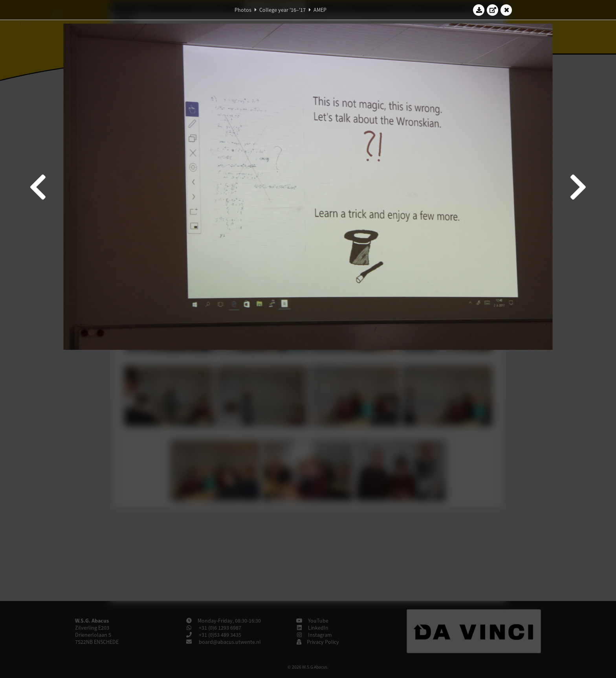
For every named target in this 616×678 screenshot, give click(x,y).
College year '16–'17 (282, 10)
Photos (243, 10)
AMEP (320, 10)
